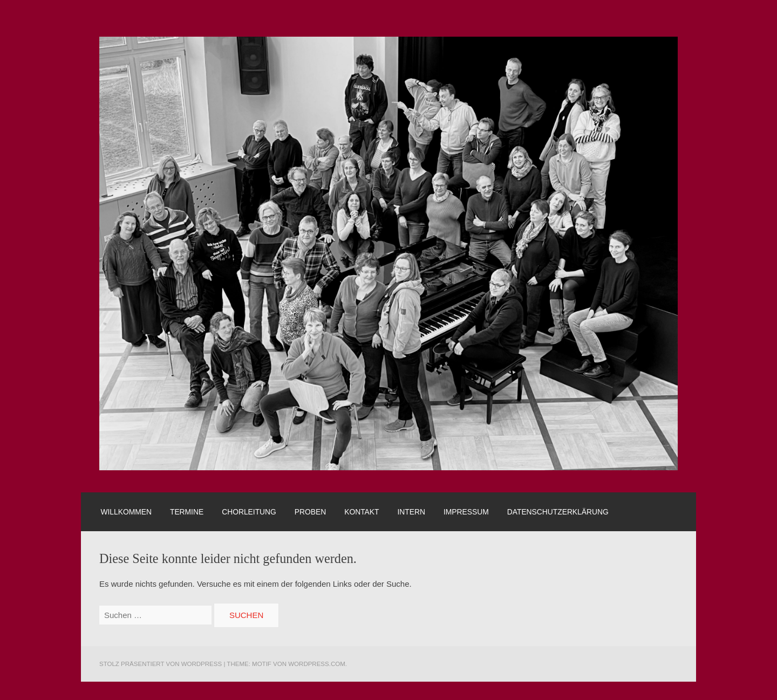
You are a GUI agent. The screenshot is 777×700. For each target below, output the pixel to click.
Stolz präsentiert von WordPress (161, 664)
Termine (187, 512)
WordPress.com (317, 664)
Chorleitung (249, 512)
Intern (411, 512)
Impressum (466, 512)
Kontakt (362, 512)
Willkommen (126, 512)
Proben (310, 512)
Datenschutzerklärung (558, 512)
